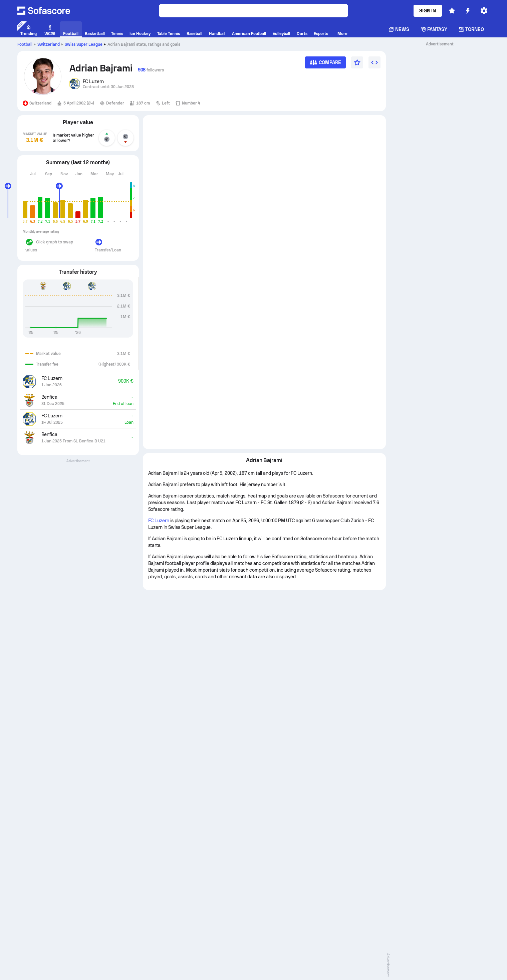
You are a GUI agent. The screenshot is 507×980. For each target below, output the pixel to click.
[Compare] (325, 65)
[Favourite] (357, 62)
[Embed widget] (374, 62)
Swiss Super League (84, 44)
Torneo (471, 29)
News (399, 29)
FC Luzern (159, 521)
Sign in (428, 11)
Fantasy (434, 29)
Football (25, 44)
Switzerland (49, 44)
